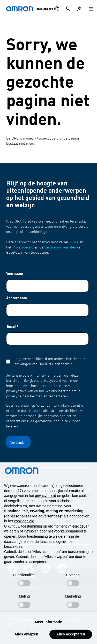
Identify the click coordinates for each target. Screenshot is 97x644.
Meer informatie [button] (48, 633)
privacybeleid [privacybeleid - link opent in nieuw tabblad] (46, 507)
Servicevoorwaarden (60, 247)
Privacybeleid (23, 247)
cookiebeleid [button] (24, 532)
